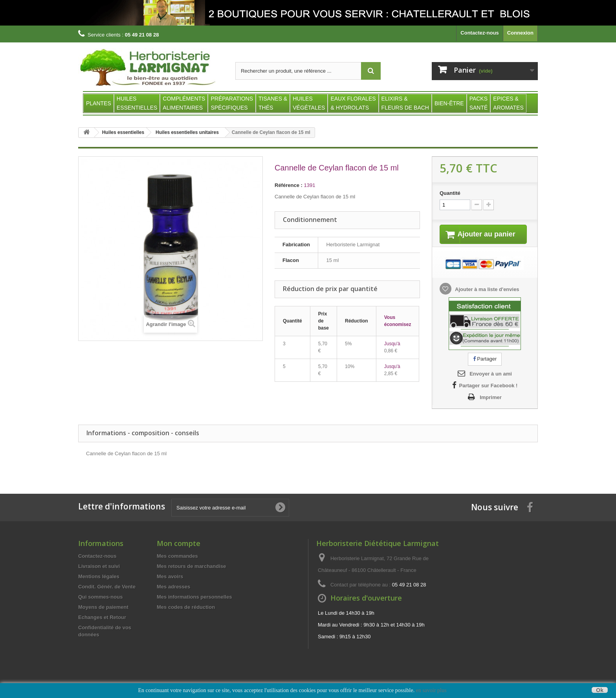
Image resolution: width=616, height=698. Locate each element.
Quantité (450, 193)
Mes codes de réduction (186, 617)
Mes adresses (173, 596)
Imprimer (491, 407)
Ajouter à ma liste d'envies (487, 299)
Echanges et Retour (102, 627)
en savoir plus (431, 690)
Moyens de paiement (103, 617)
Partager (485, 369)
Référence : (289, 185)
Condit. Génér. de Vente (107, 596)
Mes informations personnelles (194, 607)
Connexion (520, 33)
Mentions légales (99, 586)
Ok (600, 690)
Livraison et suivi (99, 576)
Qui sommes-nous (100, 607)
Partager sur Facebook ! (489, 395)
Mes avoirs (170, 586)
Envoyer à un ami (491, 384)
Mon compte (179, 553)
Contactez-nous (480, 33)
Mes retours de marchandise (191, 576)
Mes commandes (177, 566)
